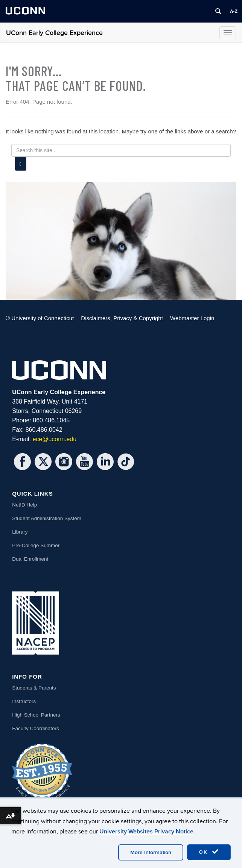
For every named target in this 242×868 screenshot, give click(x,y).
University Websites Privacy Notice (146, 832)
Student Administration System (47, 518)
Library (20, 532)
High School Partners (36, 715)
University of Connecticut (43, 318)
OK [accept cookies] (209, 852)
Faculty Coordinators (36, 728)
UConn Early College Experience (54, 33)
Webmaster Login (192, 318)
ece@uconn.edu (54, 439)
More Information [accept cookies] (151, 852)
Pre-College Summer (36, 545)
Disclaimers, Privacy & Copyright (122, 318)
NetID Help (24, 505)
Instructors (24, 701)
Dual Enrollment (30, 559)
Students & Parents (34, 688)
